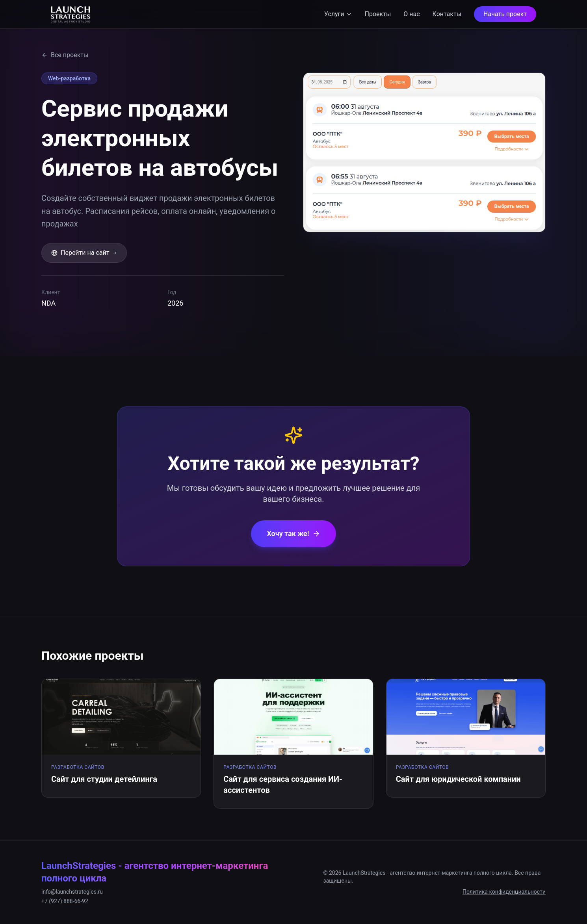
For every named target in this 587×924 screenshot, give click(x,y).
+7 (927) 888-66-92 (65, 901)
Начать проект (505, 14)
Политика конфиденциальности (504, 892)
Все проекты (65, 55)
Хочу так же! (293, 533)
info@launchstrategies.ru (72, 892)
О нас (411, 14)
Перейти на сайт (84, 253)
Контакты (447, 14)
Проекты (378, 14)
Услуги (338, 14)
